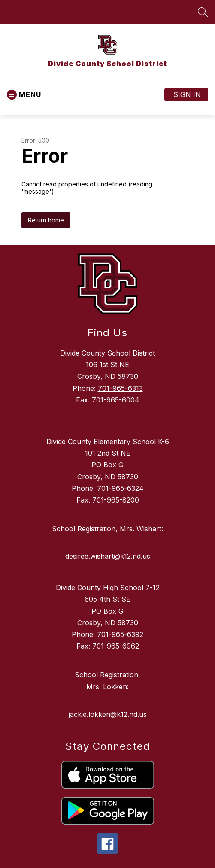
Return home (46, 220)
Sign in (187, 94)
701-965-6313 (120, 388)
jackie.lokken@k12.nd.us (108, 714)
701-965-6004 (116, 400)
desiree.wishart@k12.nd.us (108, 556)
